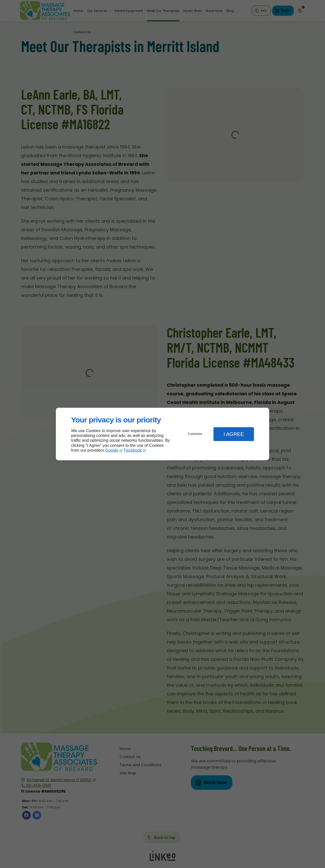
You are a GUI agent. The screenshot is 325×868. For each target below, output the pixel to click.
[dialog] (162, 434)
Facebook (133, 450)
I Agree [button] (234, 434)
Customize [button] (195, 434)
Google (112, 450)
